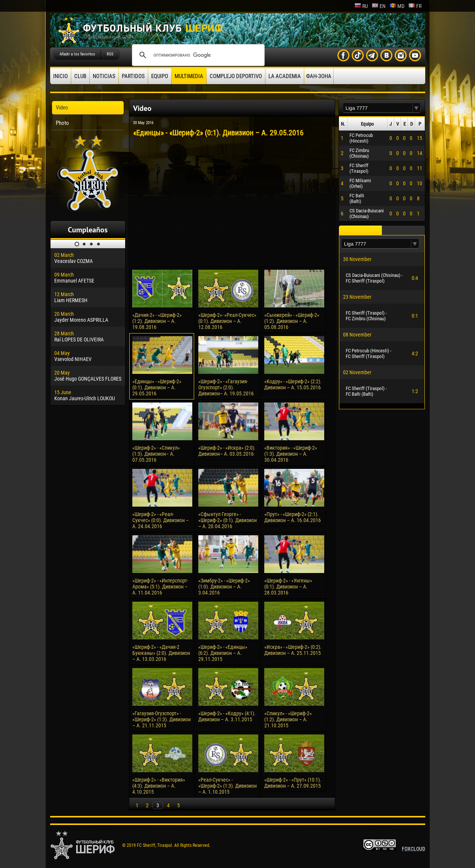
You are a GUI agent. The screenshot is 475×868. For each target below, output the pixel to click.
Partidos (133, 76)
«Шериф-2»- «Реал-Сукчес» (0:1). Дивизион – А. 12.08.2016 (227, 321)
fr (415, 6)
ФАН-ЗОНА (319, 76)
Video (62, 108)
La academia (285, 76)
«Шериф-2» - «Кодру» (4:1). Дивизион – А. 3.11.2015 (227, 716)
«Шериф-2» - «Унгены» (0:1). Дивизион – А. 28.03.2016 (288, 587)
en (379, 6)
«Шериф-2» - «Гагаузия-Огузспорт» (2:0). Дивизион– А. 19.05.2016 (226, 387)
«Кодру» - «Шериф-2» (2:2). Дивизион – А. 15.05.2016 (293, 384)
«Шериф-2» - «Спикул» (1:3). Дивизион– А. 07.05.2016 (156, 454)
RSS (110, 54)
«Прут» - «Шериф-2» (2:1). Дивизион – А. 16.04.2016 (293, 517)
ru (361, 6)
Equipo (160, 76)
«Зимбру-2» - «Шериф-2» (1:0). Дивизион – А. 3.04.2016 (224, 587)
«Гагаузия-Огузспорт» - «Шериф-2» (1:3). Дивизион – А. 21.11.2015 (162, 719)
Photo (62, 123)
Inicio (61, 76)
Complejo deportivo (236, 76)
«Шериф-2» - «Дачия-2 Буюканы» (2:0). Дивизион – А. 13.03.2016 (161, 653)
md (397, 6)
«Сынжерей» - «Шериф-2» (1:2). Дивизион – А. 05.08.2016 (292, 321)
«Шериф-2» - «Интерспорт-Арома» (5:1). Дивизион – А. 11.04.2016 (160, 587)
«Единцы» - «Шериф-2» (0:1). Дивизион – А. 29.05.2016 (157, 387)
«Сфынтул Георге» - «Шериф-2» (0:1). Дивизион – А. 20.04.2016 (228, 520)
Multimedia (189, 76)
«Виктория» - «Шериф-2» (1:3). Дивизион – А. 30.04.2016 (291, 454)
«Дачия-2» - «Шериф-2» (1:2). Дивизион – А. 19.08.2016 (157, 321)
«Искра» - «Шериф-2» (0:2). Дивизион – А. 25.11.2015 (293, 650)
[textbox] (378, 108)
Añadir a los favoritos (77, 54)
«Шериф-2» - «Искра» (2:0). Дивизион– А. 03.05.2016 (227, 451)
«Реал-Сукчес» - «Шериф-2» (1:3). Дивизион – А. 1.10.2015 (228, 786)
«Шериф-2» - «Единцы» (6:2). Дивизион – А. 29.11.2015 (223, 653)
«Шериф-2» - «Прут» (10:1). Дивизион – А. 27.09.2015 (293, 783)
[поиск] (197, 55)
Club (80, 76)
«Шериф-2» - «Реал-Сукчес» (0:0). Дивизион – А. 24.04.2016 (161, 520)
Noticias (104, 76)
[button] (417, 108)
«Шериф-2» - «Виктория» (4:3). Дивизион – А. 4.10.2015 (159, 786)
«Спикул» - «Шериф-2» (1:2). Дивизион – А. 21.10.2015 (288, 719)
